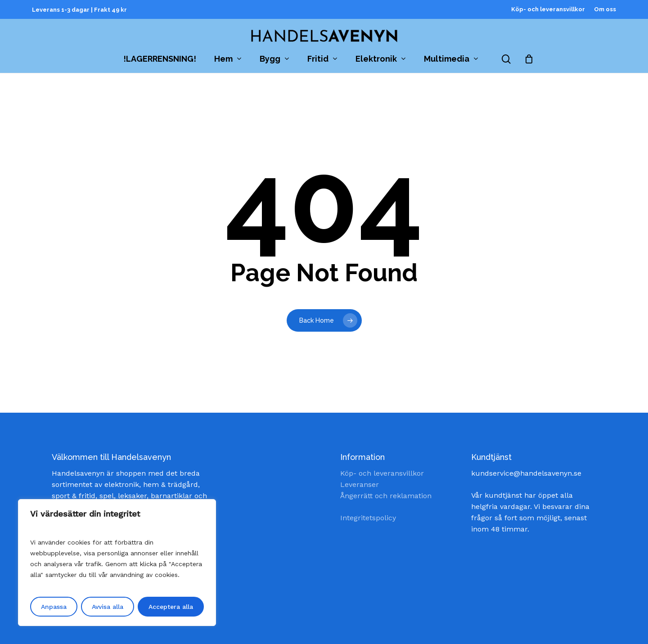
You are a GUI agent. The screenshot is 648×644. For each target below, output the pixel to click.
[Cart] (529, 59)
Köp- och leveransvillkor (382, 473)
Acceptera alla (171, 607)
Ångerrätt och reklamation (386, 496)
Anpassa (54, 607)
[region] (117, 563)
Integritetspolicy (368, 518)
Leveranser (360, 484)
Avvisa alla (108, 607)
